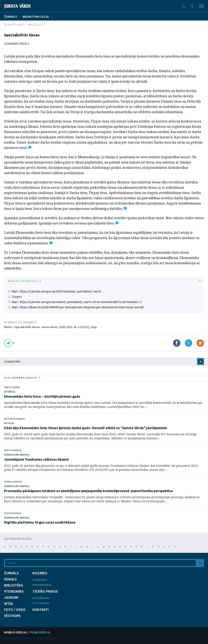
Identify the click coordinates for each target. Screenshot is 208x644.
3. (9, 302)
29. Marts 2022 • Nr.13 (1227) (25, 25)
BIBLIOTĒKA (14, 585)
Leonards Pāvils (17, 43)
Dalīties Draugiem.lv (200, 343)
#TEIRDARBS (14, 591)
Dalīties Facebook (177, 343)
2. (9, 297)
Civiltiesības (40, 580)
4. (9, 307)
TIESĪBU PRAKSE (45, 591)
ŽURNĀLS (11, 16)
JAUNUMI (11, 597)
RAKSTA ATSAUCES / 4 (105, 281)
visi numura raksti (22, 378)
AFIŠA (9, 604)
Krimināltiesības (42, 585)
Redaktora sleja (36, 16)
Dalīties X (188, 343)
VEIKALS (10, 579)
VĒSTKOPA (12, 616)
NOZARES (40, 573)
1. (9, 291)
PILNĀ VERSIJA (40, 632)
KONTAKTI (41, 610)
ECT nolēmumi (41, 603)
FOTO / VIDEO (15, 610)
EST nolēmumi (41, 598)
